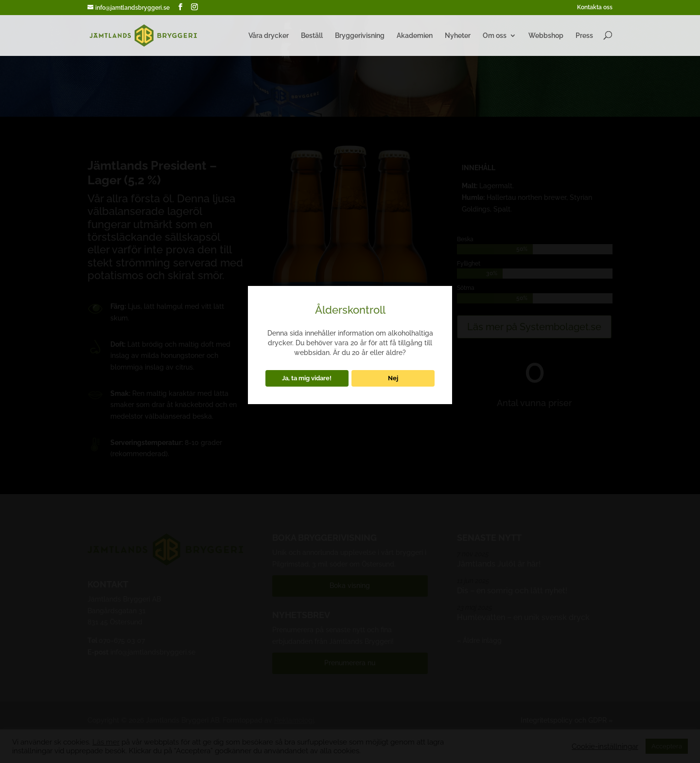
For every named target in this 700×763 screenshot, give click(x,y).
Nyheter (458, 36)
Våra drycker (269, 36)
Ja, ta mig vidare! (307, 378)
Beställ (312, 36)
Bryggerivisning (360, 36)
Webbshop (546, 36)
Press (584, 36)
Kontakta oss (595, 8)
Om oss (495, 36)
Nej (393, 378)
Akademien (415, 36)
